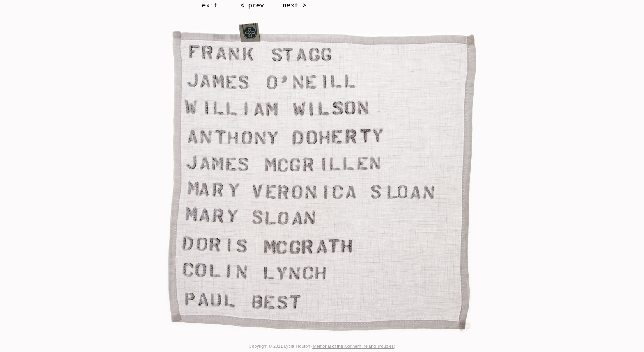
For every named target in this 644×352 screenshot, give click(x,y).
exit (210, 6)
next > (294, 6)
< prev (252, 6)
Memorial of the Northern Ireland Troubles (353, 346)
